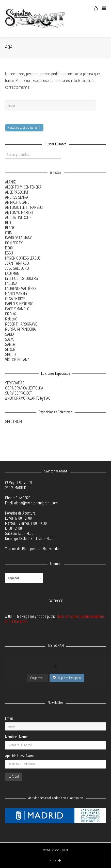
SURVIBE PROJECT (19, 393)
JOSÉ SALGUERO (17, 268)
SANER (10, 344)
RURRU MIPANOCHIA (20, 329)
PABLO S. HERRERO (19, 304)
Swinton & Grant (59, 850)
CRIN (9, 233)
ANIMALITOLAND (17, 202)
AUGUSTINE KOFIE (18, 217)
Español (13, 578)
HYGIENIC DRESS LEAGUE (23, 258)
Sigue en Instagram (67, 678)
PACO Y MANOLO (17, 309)
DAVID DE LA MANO (19, 238)
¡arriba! (55, 860)
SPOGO (10, 354)
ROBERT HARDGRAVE (21, 324)
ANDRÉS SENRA (17, 197)
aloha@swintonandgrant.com (36, 503)
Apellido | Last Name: (20, 756)
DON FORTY (14, 243)
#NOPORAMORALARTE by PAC (28, 398)
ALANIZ (11, 182)
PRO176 (11, 314)
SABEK (10, 334)
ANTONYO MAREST (19, 212)
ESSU (9, 253)
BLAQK (10, 228)
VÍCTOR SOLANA (17, 360)
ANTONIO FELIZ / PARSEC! (24, 207)
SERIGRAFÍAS (15, 383)
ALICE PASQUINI (17, 192)
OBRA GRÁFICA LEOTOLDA (24, 388)
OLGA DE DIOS (15, 299)
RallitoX (11, 319)
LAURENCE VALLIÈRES (21, 288)
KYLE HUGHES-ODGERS (21, 278)
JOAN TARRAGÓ (17, 263)
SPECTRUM (13, 421)
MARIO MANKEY (16, 294)
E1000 (9, 248)
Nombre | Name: (17, 737)
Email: (9, 718)
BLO (8, 223)
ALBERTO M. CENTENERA (23, 187)
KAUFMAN (12, 273)
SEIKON (10, 349)
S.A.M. (10, 339)
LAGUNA (11, 283)
